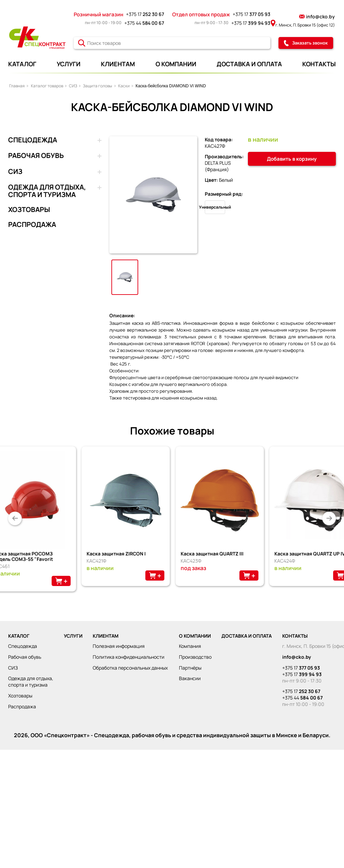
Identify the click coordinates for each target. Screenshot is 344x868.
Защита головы (97, 86)
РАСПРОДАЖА (32, 225)
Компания (190, 646)
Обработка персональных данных (130, 668)
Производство (195, 657)
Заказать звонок (306, 43)
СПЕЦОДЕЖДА (33, 140)
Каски (124, 86)
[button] (15, 518)
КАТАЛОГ (22, 64)
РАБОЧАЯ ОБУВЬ (36, 156)
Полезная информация (119, 646)
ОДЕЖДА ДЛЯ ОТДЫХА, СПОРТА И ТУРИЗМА (47, 191)
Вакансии (190, 678)
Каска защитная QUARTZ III (212, 554)
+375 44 (144, 23)
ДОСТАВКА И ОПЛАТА (249, 64)
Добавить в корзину (292, 159)
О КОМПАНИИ (176, 64)
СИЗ (73, 86)
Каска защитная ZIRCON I (116, 554)
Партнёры (190, 668)
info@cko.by (317, 16)
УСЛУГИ (69, 64)
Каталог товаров (47, 86)
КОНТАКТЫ (319, 64)
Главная (17, 86)
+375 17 (145, 14)
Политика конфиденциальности (129, 657)
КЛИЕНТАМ (118, 64)
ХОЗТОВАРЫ (29, 210)
